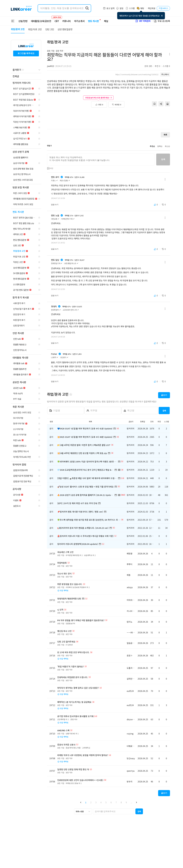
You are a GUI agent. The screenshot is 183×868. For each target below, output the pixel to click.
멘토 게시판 (93, 21)
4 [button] (101, 802)
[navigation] (26, 76)
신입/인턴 (23, 21)
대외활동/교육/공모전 (41, 21)
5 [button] (106, 802)
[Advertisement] (108, 117)
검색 (164, 411)
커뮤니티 (66, 21)
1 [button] (86, 802)
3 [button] (96, 802)
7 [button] (116, 802)
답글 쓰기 (55, 205)
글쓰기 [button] (164, 395)
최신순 (167, 146)
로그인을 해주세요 (26, 53)
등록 (163, 159)
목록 (165, 135)
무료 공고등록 (162, 21)
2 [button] (91, 802)
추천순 (152, 146)
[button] (81, 802)
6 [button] (111, 802)
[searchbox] (114, 811)
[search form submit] (87, 8)
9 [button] (126, 802)
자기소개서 (79, 21)
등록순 (160, 146)
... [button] (131, 802)
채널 (106, 21)
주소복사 (165, 74)
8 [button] (121, 802)
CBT (57, 20)
